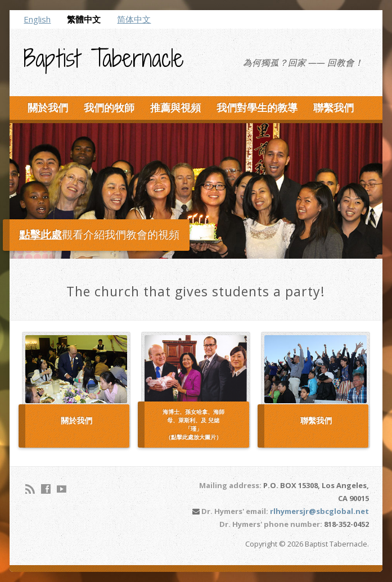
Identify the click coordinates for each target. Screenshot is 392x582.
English (37, 19)
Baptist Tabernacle (104, 58)
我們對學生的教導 (257, 107)
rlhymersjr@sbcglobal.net (319, 511)
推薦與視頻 (175, 107)
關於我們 (48, 107)
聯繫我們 (334, 107)
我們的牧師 (109, 107)
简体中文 (134, 19)
